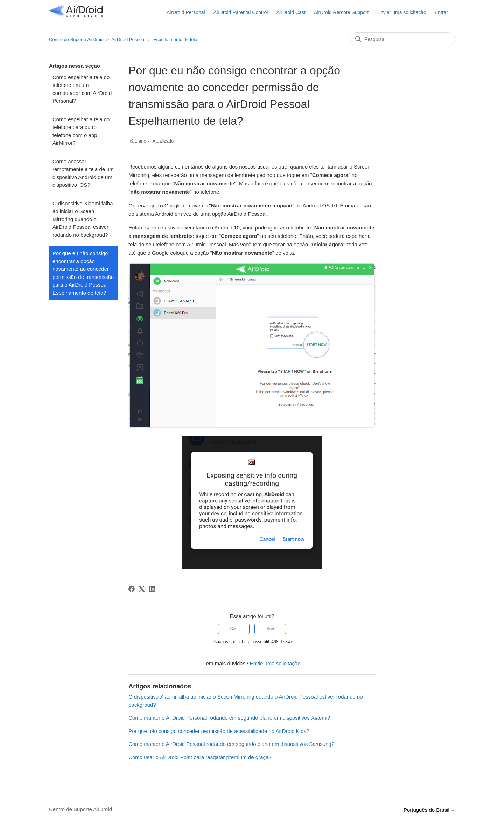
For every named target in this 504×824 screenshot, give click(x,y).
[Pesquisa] (402, 39)
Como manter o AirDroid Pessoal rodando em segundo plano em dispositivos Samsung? (231, 744)
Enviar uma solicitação (402, 12)
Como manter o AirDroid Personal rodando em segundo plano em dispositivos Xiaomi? (229, 718)
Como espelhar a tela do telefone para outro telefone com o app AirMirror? (81, 131)
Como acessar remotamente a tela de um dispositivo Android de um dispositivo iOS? (83, 173)
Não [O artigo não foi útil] (270, 629)
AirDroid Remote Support (341, 12)
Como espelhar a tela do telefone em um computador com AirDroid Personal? (82, 89)
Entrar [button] (441, 12)
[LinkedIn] (152, 589)
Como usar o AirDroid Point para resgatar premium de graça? (200, 757)
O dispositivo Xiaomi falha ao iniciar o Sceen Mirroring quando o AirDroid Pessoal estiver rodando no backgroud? (83, 219)
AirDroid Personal (186, 12)
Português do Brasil (429, 810)
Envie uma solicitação (275, 663)
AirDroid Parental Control (241, 12)
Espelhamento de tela (175, 39)
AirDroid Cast (291, 12)
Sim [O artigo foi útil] (234, 629)
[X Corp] (142, 589)
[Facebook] (132, 589)
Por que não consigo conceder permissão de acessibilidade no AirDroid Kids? (219, 731)
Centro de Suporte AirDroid (76, 39)
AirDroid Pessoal (128, 39)
